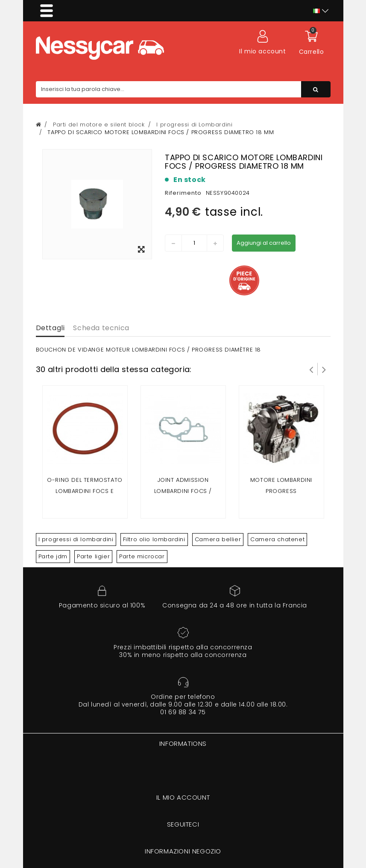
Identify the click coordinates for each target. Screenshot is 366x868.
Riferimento (183, 193)
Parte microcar (142, 556)
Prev (311, 369)
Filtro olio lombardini (154, 539)
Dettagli (50, 328)
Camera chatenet (277, 539)
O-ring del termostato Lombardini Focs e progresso (85, 491)
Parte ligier (93, 556)
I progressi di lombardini (76, 539)
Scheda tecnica (101, 328)
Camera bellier (218, 539)
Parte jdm (53, 556)
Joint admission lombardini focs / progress (183, 491)
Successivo (324, 369)
